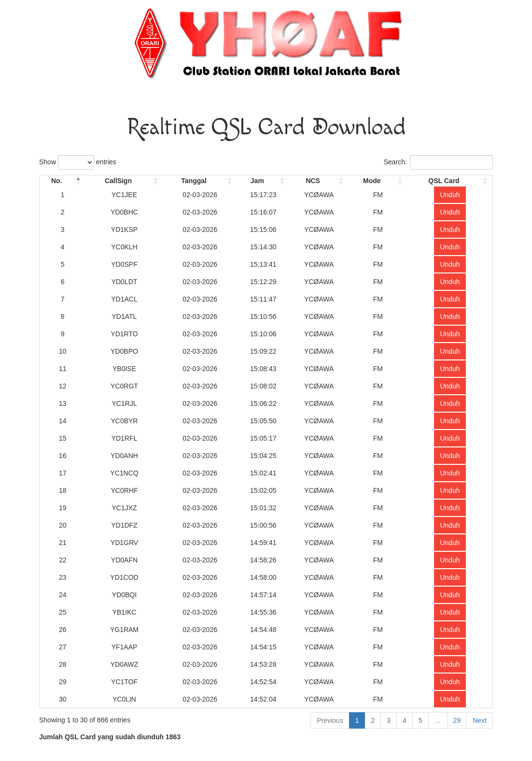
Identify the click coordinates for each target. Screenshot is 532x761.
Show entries (78, 162)
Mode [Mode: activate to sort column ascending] (372, 181)
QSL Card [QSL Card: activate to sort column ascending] (444, 181)
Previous (330, 720)
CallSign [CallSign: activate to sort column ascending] (118, 181)
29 (457, 720)
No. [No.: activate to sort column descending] (57, 181)
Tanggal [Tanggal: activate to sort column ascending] (194, 181)
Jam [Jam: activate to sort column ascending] (257, 181)
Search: (438, 162)
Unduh (450, 195)
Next (480, 720)
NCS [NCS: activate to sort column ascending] (313, 181)
